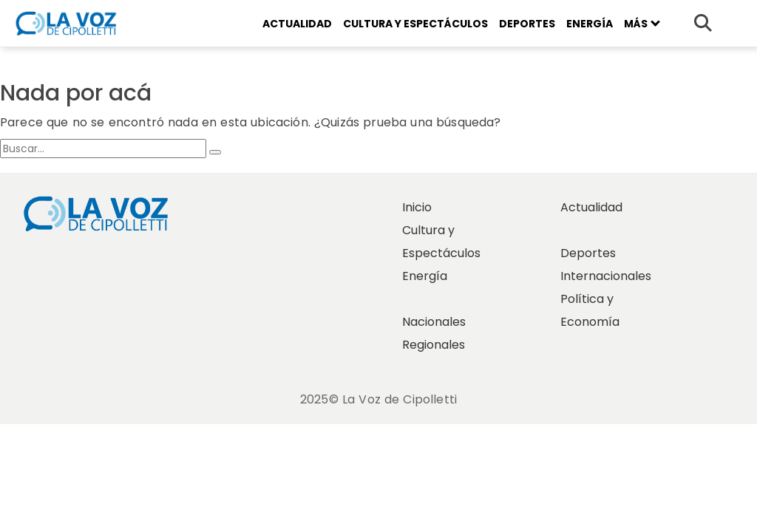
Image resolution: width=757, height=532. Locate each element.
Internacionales (606, 276)
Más (642, 24)
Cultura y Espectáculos (415, 24)
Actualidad (297, 24)
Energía (590, 24)
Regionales (434, 345)
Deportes (527, 24)
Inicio (417, 207)
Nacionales (434, 322)
